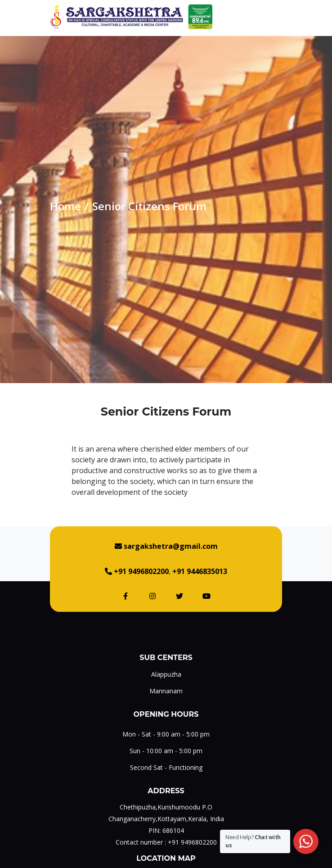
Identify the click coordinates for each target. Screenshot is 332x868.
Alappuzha (166, 674)
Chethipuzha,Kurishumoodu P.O (166, 807)
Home (65, 206)
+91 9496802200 (192, 842)
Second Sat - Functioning (166, 767)
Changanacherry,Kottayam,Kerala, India (166, 819)
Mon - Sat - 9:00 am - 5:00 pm (166, 734)
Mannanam (166, 691)
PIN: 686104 (166, 830)
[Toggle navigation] (275, 17)
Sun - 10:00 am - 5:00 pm (166, 751)
